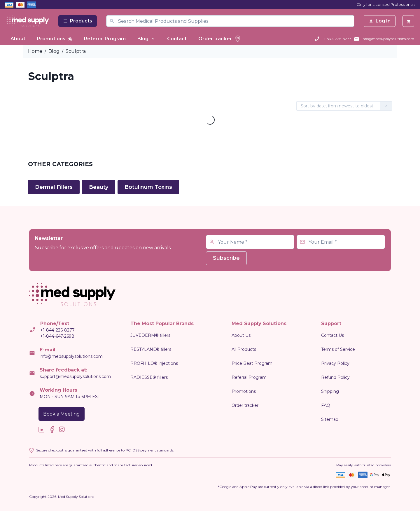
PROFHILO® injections (154, 363)
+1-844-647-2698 (57, 336)
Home (35, 51)
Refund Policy (335, 377)
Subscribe (226, 258)
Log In (380, 21)
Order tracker (220, 39)
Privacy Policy (335, 363)
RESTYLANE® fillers (151, 349)
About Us (241, 335)
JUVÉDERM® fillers (150, 335)
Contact (177, 39)
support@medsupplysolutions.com (75, 376)
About (18, 39)
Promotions (55, 39)
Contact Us (332, 335)
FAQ (326, 405)
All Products (244, 349)
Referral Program (105, 39)
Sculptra (76, 51)
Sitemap (330, 419)
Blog (146, 39)
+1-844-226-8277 (337, 39)
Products (78, 21)
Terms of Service (338, 349)
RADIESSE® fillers (149, 377)
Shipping (330, 391)
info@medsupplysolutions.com (388, 39)
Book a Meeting (62, 414)
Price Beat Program (252, 363)
